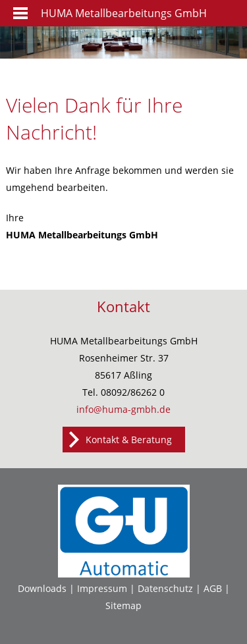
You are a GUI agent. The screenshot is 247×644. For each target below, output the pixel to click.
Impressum (102, 588)
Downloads (42, 588)
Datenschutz (165, 588)
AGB (213, 588)
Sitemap (123, 605)
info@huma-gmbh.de (123, 409)
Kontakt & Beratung (129, 440)
